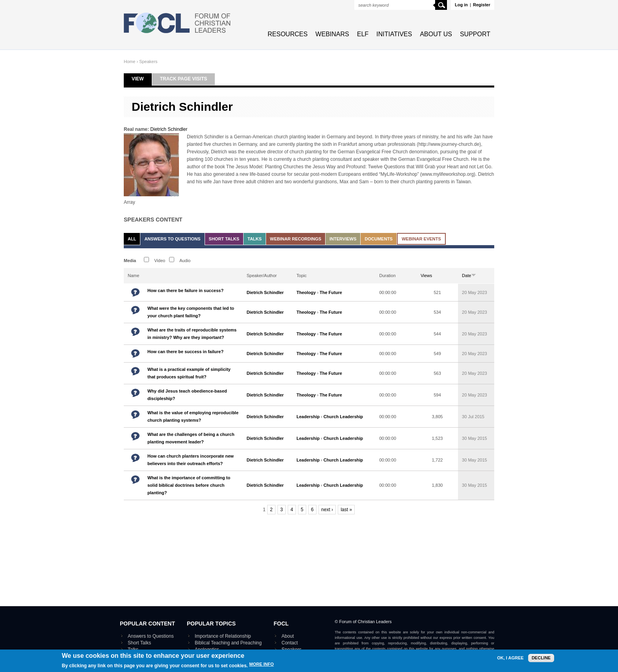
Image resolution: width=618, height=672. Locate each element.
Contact (289, 643)
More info (261, 666)
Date (469, 276)
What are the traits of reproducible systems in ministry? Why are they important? (192, 334)
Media (130, 261)
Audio (185, 261)
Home (129, 61)
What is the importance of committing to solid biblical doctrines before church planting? (189, 485)
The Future (331, 292)
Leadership (308, 417)
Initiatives (394, 34)
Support (475, 34)
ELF (363, 34)
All (132, 239)
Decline (541, 660)
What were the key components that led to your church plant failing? (191, 312)
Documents (379, 239)
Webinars (332, 34)
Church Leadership (343, 417)
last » (346, 510)
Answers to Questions (172, 239)
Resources (288, 34)
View (142, 79)
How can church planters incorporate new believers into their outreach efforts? (191, 460)
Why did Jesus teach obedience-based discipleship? (187, 395)
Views (426, 276)
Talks (255, 239)
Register (482, 5)
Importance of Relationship (223, 636)
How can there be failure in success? (185, 290)
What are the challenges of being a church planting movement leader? (191, 438)
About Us (436, 34)
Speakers (148, 61)
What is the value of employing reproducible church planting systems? (193, 416)
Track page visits (184, 79)
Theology (306, 292)
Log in (461, 5)
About (288, 636)
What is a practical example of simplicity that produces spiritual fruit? (189, 373)
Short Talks (224, 239)
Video (160, 261)
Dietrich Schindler (169, 129)
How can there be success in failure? (185, 352)
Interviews (343, 239)
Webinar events (421, 239)
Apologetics (207, 650)
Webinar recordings (296, 239)
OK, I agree (510, 660)
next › (327, 510)
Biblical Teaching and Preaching (228, 643)
